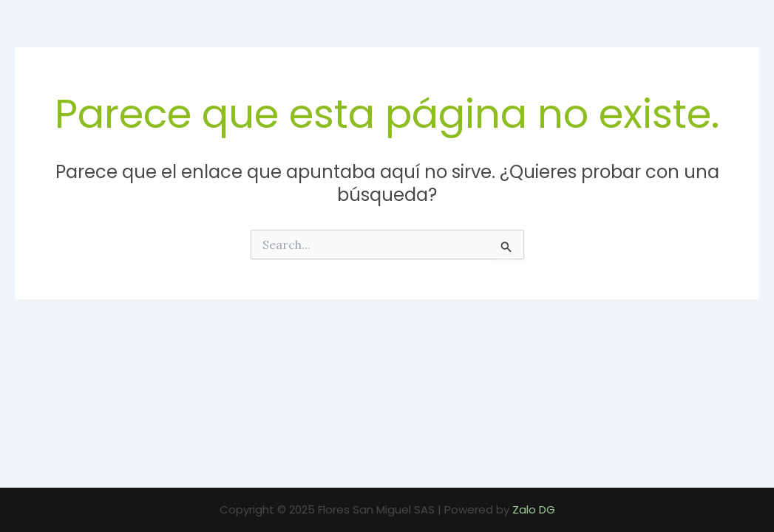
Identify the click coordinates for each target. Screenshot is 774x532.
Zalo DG (534, 509)
